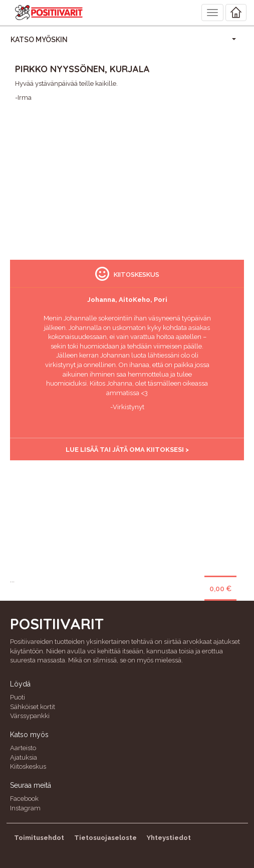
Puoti (18, 697)
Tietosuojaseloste (105, 838)
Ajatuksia (24, 757)
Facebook (24, 799)
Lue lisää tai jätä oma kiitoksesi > (127, 450)
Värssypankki (30, 716)
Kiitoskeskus (28, 766)
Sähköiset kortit (33, 707)
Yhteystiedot (169, 838)
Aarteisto (23, 748)
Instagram (25, 808)
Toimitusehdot (39, 838)
